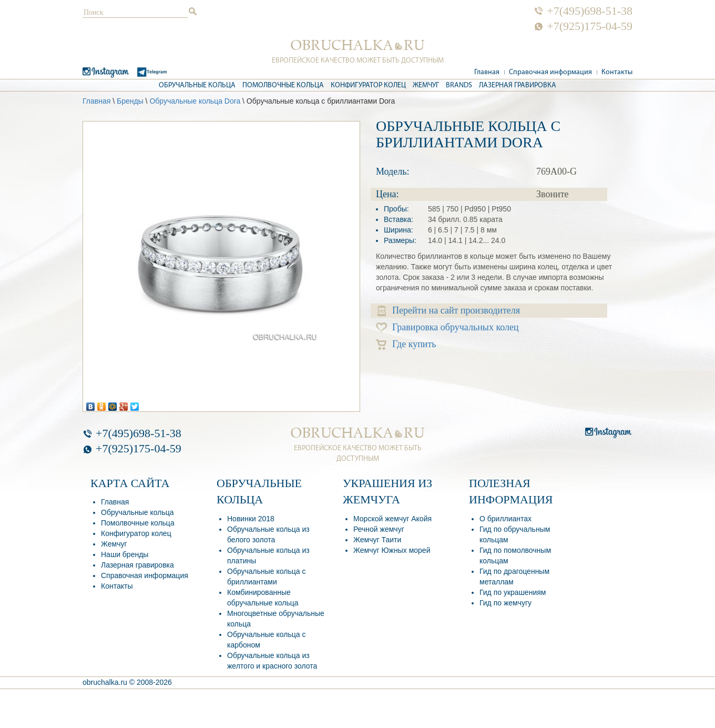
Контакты (617, 72)
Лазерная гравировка (518, 85)
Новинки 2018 (251, 519)
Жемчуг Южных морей (392, 550)
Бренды (130, 101)
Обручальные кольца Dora (195, 101)
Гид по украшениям (513, 592)
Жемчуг (426, 85)
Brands (459, 85)
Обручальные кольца (197, 85)
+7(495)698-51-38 (590, 11)
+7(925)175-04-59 (590, 26)
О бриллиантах (505, 519)
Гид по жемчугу (505, 603)
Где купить (406, 344)
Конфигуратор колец (368, 85)
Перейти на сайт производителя (449, 311)
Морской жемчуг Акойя (392, 519)
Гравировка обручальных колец (447, 327)
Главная (487, 72)
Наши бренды (125, 554)
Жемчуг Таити (377, 540)
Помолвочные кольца (283, 85)
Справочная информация (550, 72)
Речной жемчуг (379, 529)
